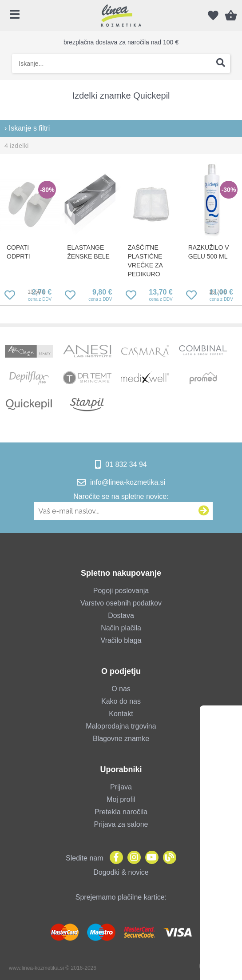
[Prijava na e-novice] (204, 511)
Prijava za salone (121, 824)
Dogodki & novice (121, 872)
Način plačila (121, 628)
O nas (121, 689)
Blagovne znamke (121, 739)
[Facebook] (114, 858)
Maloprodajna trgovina (121, 726)
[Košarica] (231, 16)
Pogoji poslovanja (121, 591)
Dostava (121, 615)
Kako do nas (121, 701)
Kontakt (121, 714)
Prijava (121, 787)
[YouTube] (150, 858)
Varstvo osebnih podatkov (121, 603)
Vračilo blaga (121, 640)
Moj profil (121, 799)
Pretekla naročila (121, 812)
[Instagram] (132, 858)
